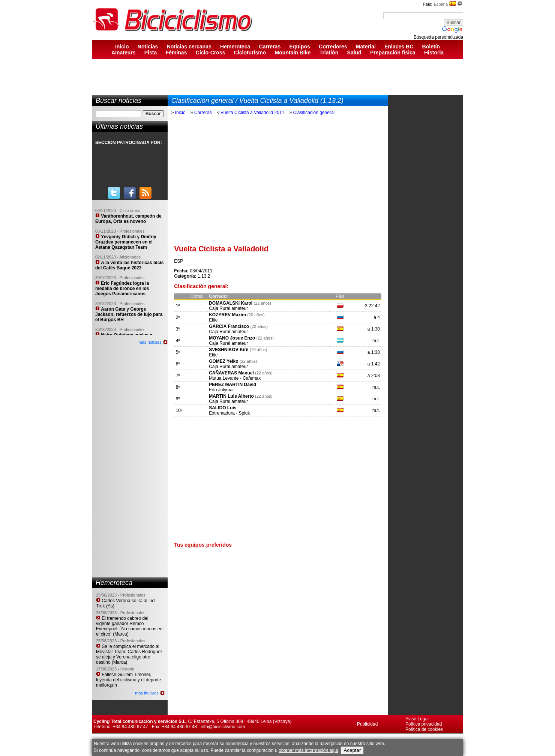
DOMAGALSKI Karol (231, 303)
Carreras (270, 47)
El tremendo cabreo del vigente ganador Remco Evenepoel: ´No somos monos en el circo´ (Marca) (129, 626)
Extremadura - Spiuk (229, 413)
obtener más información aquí (308, 750)
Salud (354, 53)
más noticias (150, 342)
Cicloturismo (250, 53)
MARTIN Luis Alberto (231, 396)
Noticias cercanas (189, 47)
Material (366, 47)
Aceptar (352, 750)
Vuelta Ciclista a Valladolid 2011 (252, 113)
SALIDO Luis (223, 408)
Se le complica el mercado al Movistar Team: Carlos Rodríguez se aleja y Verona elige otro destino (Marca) (129, 654)
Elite (213, 320)
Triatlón (329, 53)
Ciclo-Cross (211, 53)
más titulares (147, 693)
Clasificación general (314, 113)
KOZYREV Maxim (227, 315)
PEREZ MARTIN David (232, 385)
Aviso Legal (417, 719)
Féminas (176, 53)
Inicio (122, 47)
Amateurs (124, 53)
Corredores (333, 47)
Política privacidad (424, 724)
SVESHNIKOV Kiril (229, 350)
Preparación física (393, 53)
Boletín (431, 47)
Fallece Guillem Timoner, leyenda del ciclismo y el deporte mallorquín (128, 680)
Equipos (300, 47)
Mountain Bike (293, 53)
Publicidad (367, 724)
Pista (151, 53)
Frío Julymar (221, 390)
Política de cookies (424, 729)
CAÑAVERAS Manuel (231, 373)
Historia (434, 53)
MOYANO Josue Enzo (232, 338)
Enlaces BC (399, 47)
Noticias (148, 47)
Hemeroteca (235, 47)
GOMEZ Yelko (223, 361)
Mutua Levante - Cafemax (235, 378)
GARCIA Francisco (229, 326)
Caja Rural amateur (228, 308)
